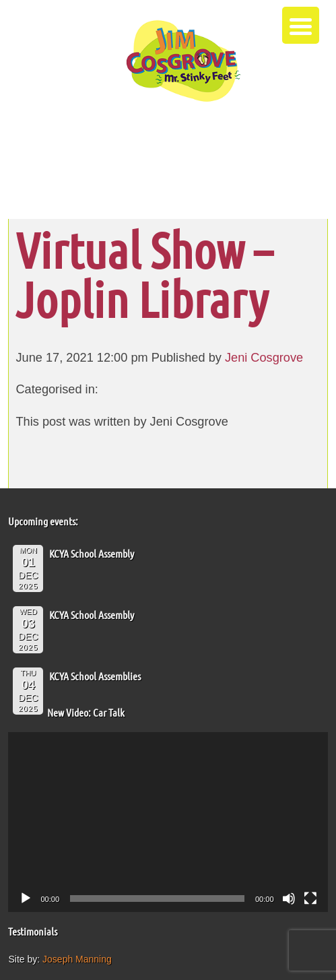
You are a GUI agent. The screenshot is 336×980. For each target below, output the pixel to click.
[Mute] (289, 899)
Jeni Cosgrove (264, 358)
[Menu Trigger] (301, 25)
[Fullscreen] (310, 899)
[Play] (26, 899)
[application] (168, 822)
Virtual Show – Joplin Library (144, 274)
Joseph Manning (77, 959)
